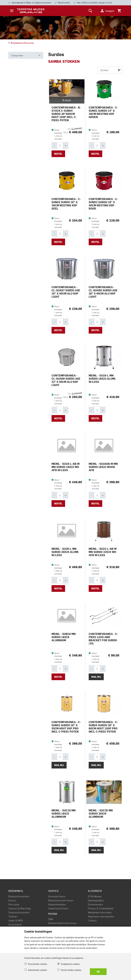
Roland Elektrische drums (62, 923)
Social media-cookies (71, 970)
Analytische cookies (70, 964)
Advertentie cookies (37, 970)
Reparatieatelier (57, 904)
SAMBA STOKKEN (64, 61)
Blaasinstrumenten (19, 896)
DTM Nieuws (95, 896)
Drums (12, 900)
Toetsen (13, 916)
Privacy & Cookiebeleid (100, 908)
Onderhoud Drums (58, 908)
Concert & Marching (19, 908)
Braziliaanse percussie (21, 43)
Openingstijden (96, 900)
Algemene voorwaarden (101, 916)
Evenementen (95, 904)
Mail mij (96, 677)
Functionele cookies (37, 964)
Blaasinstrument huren (61, 900)
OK (98, 972)
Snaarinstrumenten (19, 912)
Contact (92, 920)
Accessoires (15, 924)
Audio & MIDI (16, 920)
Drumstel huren (57, 896)
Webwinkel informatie (100, 912)
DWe (51, 919)
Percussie (14, 904)
